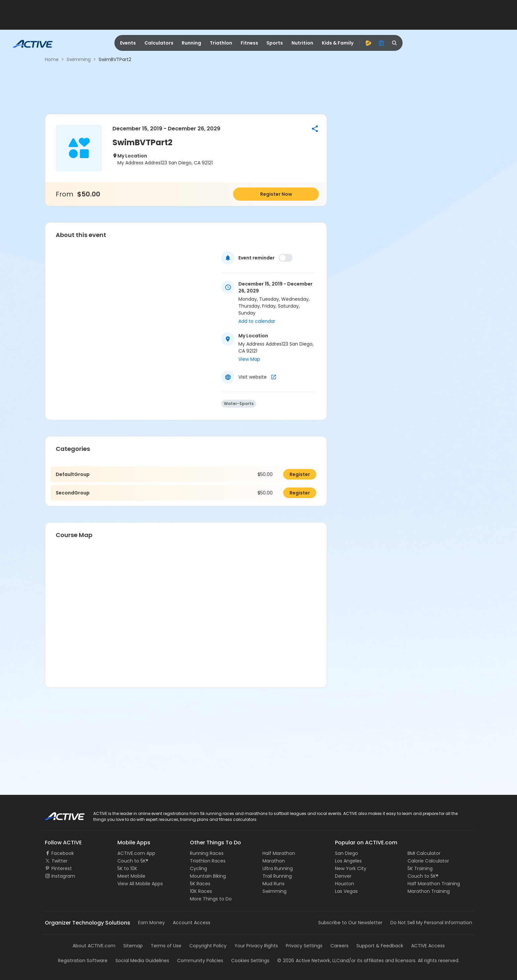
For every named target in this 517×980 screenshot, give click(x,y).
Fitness (249, 43)
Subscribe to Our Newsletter (350, 923)
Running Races (207, 853)
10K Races (201, 891)
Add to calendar (257, 321)
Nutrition (302, 43)
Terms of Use (166, 946)
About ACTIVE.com (94, 946)
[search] (395, 43)
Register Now (276, 194)
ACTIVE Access (428, 946)
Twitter (60, 861)
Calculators (159, 43)
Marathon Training (429, 891)
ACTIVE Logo (59, 814)
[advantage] (368, 43)
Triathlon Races (208, 861)
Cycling (198, 868)
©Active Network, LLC (309, 961)
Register (300, 474)
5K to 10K (127, 868)
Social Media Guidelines (142, 961)
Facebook (63, 853)
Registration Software (83, 961)
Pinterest (62, 868)
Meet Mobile (131, 876)
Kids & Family (338, 43)
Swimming (79, 59)
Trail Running (277, 876)
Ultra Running (278, 868)
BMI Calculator (424, 853)
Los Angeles (348, 861)
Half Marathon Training (434, 884)
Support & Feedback (380, 946)
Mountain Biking (208, 876)
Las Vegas (346, 891)
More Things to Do (211, 899)
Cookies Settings (250, 961)
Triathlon (221, 43)
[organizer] (381, 43)
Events (128, 43)
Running (191, 43)
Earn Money (152, 923)
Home (52, 59)
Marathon (274, 861)
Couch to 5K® (133, 861)
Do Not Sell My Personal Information (431, 923)
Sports (275, 43)
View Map (249, 359)
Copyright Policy (208, 946)
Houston (345, 884)
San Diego (347, 853)
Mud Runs (274, 884)
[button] (315, 129)
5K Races (200, 884)
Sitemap (133, 946)
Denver (343, 876)
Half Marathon (279, 853)
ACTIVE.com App (136, 853)
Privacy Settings (304, 946)
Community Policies (200, 961)
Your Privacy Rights (256, 946)
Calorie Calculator (428, 861)
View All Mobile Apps (140, 884)
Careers (339, 946)
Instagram (63, 876)
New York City (351, 868)
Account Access (192, 923)
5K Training (420, 868)
